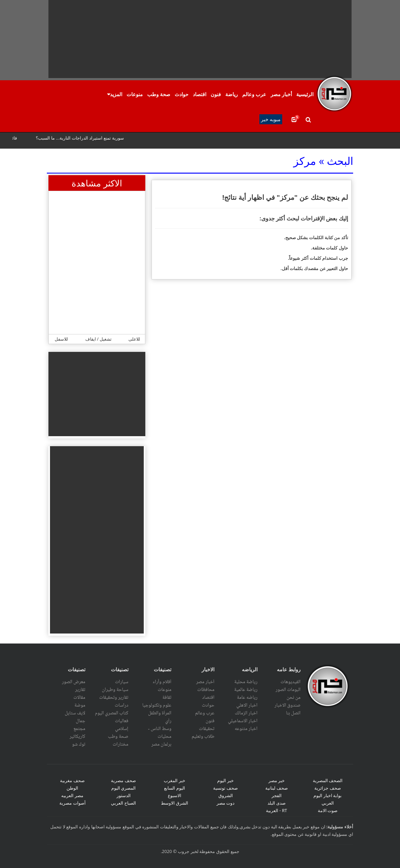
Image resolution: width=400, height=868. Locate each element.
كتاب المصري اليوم (112, 713)
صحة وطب (159, 94)
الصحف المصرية (328, 780)
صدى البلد (277, 803)
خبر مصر (277, 780)
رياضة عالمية (246, 690)
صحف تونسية (225, 788)
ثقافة (167, 698)
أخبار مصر (281, 94)
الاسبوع (175, 795)
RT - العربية (276, 810)
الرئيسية (305, 94)
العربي (328, 803)
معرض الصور (74, 682)
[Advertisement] (200, 39)
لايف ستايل (75, 713)
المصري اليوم (124, 788)
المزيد (116, 94)
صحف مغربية (72, 780)
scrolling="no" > (200, 141)
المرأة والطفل (160, 713)
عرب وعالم (254, 94)
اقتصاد (200, 94)
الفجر (277, 795)
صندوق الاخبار (287, 705)
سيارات (122, 682)
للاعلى (134, 339)
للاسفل (61, 339)
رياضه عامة (247, 698)
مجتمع (79, 729)
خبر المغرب (175, 780)
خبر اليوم (225, 780)
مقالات (79, 698)
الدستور (124, 795)
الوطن (72, 788)
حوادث (182, 94)
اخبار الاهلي (247, 705)
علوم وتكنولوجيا (157, 705)
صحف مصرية (123, 780)
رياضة (232, 94)
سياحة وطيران (115, 690)
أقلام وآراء (162, 682)
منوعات (135, 94)
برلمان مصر (161, 744)
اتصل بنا (293, 713)
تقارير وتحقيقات (114, 698)
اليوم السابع (175, 788)
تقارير (80, 690)
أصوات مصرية (72, 803)
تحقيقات (207, 729)
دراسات (122, 705)
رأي (168, 721)
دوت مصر (226, 803)
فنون (216, 94)
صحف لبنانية (277, 788)
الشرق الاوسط (175, 803)
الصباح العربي (123, 803)
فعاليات (122, 721)
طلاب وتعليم (203, 737)
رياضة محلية (246, 682)
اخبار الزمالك (246, 713)
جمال (80, 721)
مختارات (121, 744)
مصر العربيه (72, 795)
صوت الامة (328, 810)
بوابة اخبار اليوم (327, 795)
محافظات (206, 690)
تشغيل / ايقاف (98, 339)
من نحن (294, 698)
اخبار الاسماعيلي (242, 721)
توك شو (78, 744)
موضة (80, 705)
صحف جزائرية (328, 788)
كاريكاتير (77, 737)
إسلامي (122, 729)
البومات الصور (288, 690)
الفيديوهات (290, 682)
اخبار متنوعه (246, 729)
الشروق (226, 795)
